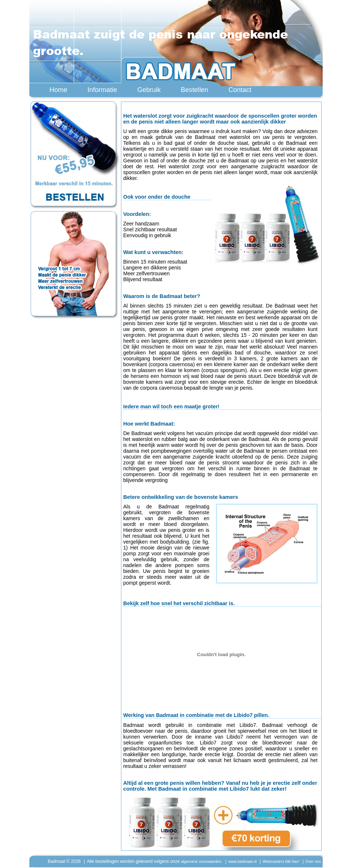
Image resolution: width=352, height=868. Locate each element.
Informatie (102, 90)
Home (58, 90)
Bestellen (195, 90)
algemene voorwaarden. (202, 861)
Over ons (313, 861)
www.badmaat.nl (243, 861)
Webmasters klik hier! (281, 861)
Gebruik (149, 90)
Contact (240, 90)
